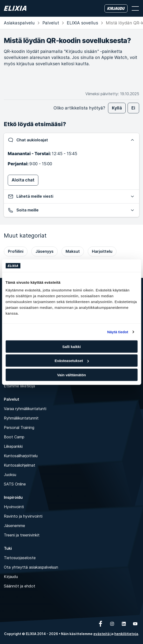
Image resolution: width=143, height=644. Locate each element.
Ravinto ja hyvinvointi (23, 516)
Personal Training (19, 427)
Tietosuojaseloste (20, 558)
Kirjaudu (11, 577)
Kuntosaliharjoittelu (21, 456)
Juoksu (10, 475)
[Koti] (15, 8)
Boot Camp (14, 437)
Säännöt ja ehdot (20, 586)
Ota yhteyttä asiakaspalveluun (31, 567)
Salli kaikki (71, 346)
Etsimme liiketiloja (19, 386)
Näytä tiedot (118, 332)
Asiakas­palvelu (19, 23)
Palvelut (51, 23)
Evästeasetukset (72, 361)
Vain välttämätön (71, 375)
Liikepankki (13, 446)
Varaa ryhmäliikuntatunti (25, 409)
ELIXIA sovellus (82, 23)
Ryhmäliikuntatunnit (21, 418)
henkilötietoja (126, 634)
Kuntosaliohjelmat (20, 465)
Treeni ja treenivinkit (22, 535)
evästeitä (102, 634)
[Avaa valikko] (135, 8)
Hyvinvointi (14, 507)
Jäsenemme (14, 526)
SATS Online (15, 484)
